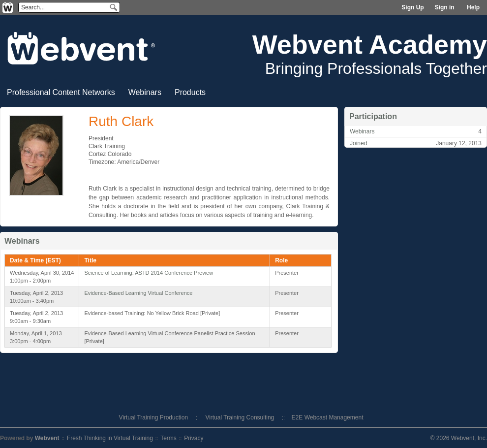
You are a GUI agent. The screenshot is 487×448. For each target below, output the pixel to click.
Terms (168, 438)
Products (190, 92)
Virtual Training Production (154, 417)
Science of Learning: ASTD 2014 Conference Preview (149, 273)
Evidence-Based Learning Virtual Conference (138, 293)
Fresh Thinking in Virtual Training (110, 438)
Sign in (445, 7)
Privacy (194, 438)
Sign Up (412, 7)
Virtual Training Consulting (240, 417)
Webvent (47, 438)
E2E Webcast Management (328, 417)
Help (473, 7)
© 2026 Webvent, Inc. (459, 438)
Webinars (145, 92)
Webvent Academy (370, 44)
